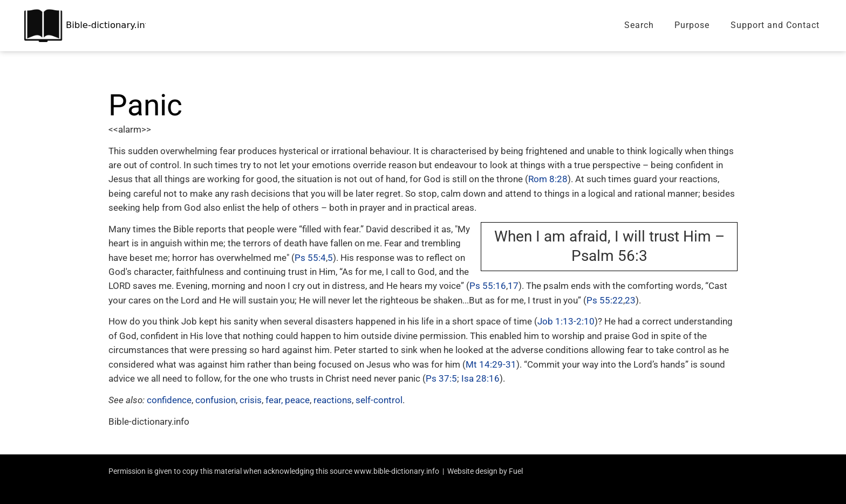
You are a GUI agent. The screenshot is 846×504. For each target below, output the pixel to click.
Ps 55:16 (488, 286)
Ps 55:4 (310, 258)
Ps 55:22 (605, 300)
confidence (169, 400)
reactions (333, 400)
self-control (379, 400)
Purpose (692, 25)
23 (630, 300)
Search (639, 25)
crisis (251, 400)
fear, (274, 400)
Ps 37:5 (441, 378)
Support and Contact (775, 25)
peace (297, 400)
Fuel (516, 471)
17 (513, 286)
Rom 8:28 (548, 179)
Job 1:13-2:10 (566, 321)
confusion (216, 400)
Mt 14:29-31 (491, 364)
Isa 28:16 (480, 378)
